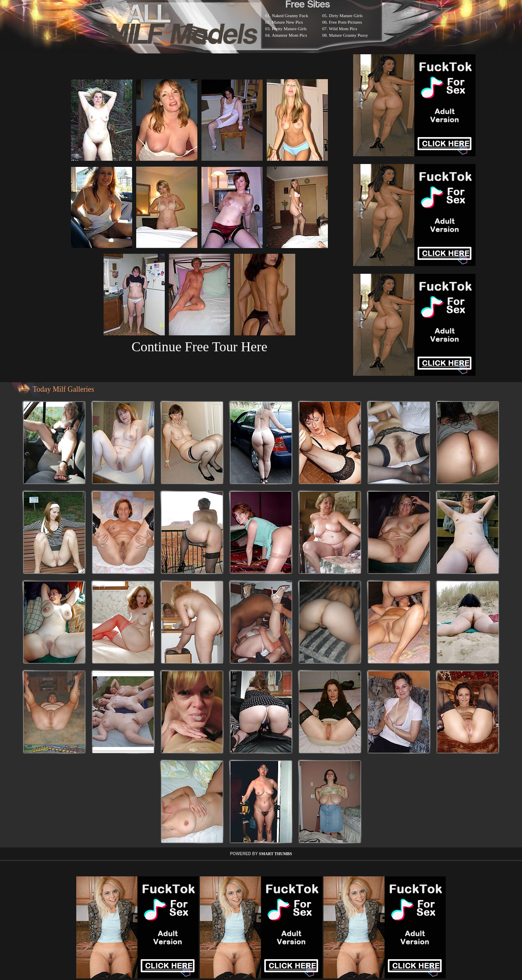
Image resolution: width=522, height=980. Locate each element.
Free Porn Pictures (346, 22)
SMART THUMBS (275, 854)
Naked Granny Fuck (290, 16)
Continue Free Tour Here (199, 347)
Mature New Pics (288, 22)
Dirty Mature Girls (346, 16)
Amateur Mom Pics (290, 35)
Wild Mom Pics (343, 29)
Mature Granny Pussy (349, 35)
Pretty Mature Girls (290, 29)
